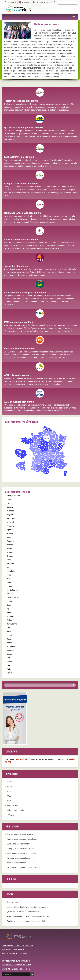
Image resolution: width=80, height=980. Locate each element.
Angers (9, 613)
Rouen (9, 549)
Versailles (10, 511)
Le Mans (10, 601)
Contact (25, 2)
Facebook (10, 2)
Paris (9, 669)
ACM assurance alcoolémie (19, 402)
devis (9, 801)
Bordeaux (10, 643)
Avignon (10, 515)
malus (9, 786)
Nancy (9, 537)
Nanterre (10, 507)
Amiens (9, 594)
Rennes (10, 639)
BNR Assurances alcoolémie (20, 349)
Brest (9, 605)
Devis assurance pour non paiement (17, 946)
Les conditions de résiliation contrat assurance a (27, 907)
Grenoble (10, 616)
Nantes (9, 654)
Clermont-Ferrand (13, 598)
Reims (9, 631)
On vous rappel (42, 2)
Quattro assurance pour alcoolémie (23, 127)
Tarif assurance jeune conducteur (16, 961)
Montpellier (11, 646)
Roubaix (10, 533)
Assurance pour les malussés (14, 953)
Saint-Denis (11, 518)
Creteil (9, 500)
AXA (9, 796)
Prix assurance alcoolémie (13, 949)
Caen (9, 560)
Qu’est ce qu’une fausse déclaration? (23, 912)
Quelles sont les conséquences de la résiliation (27, 921)
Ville (8, 579)
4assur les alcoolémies (17, 266)
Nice (8, 658)
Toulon (9, 620)
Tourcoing (10, 526)
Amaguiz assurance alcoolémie (21, 183)
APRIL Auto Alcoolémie (17, 375)
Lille (8, 628)
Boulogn (10, 545)
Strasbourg (11, 650)
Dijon (9, 609)
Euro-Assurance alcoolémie (19, 157)
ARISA (10, 782)
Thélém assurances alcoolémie (21, 101)
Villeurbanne (11, 571)
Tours (9, 575)
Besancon (10, 564)
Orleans (10, 556)
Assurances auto (14, 902)
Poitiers (9, 503)
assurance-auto (13, 805)
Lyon (8, 665)
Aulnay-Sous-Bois (13, 496)
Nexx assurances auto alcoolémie (22, 213)
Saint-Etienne (12, 624)
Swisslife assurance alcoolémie (21, 240)
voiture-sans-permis (15, 810)
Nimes (9, 582)
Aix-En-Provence (13, 590)
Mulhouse (10, 552)
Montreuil (10, 522)
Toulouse (10, 662)
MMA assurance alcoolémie (19, 322)
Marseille (10, 673)
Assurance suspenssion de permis (17, 965)
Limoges (10, 586)
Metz (8, 567)
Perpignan (11, 541)
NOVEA (10, 815)
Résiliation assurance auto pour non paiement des (28, 916)
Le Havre (10, 635)
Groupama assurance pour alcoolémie (25, 293)
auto (9, 791)
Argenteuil (10, 530)
